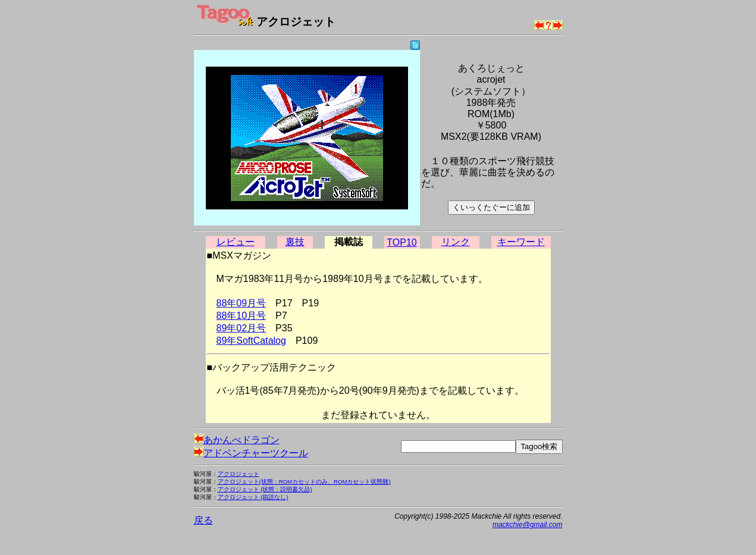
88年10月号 (241, 316)
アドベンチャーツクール (251, 453)
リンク (456, 242)
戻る (203, 520)
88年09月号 (241, 303)
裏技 (295, 242)
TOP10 (401, 242)
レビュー (236, 242)
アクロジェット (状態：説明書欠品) (265, 489)
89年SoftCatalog (251, 341)
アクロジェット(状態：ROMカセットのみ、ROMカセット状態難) (304, 482)
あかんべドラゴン (237, 440)
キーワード (521, 242)
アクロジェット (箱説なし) (253, 497)
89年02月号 (241, 328)
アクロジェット (239, 474)
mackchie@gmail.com (528, 525)
